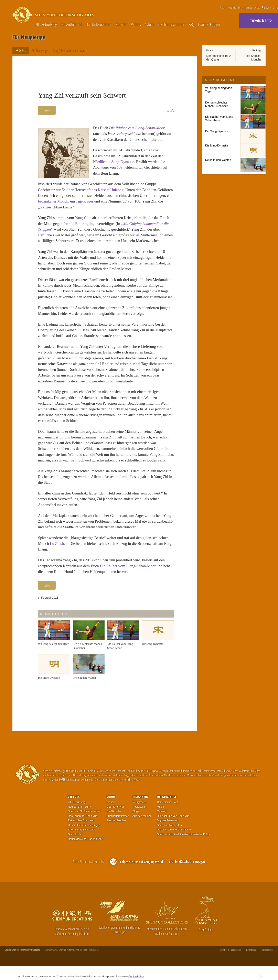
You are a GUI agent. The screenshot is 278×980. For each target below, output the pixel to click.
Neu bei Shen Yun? (79, 807)
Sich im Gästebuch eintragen (187, 862)
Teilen (47, 110)
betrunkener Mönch (53, 201)
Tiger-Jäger (85, 201)
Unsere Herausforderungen (84, 825)
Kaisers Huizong (111, 190)
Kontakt (257, 8)
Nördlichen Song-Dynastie (114, 162)
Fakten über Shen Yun (81, 820)
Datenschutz (251, 950)
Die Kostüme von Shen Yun (173, 816)
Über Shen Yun (116, 807)
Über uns (74, 797)
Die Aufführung (71, 24)
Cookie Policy (136, 976)
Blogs (136, 811)
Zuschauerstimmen (172, 24)
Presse (223, 8)
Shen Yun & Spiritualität (82, 830)
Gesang (162, 811)
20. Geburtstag (46, 24)
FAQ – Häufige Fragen (204, 24)
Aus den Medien (116, 820)
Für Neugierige (245, 8)
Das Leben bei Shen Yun (83, 816)
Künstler (122, 24)
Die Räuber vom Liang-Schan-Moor (137, 128)
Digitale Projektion (168, 820)
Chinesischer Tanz (168, 802)
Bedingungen (236, 950)
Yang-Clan (83, 218)
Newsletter (232, 8)
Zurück (20, 51)
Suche (267, 8)
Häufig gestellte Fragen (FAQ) (85, 839)
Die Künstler (75, 834)
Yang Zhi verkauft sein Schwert (69, 51)
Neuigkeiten (140, 797)
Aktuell (149, 24)
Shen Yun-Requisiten (169, 825)
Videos (136, 24)
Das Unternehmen (99, 24)
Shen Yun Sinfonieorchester (84, 811)
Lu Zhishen (59, 543)
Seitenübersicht (267, 950)
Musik (160, 807)
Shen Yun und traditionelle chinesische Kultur (184, 834)
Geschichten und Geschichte (174, 830)
